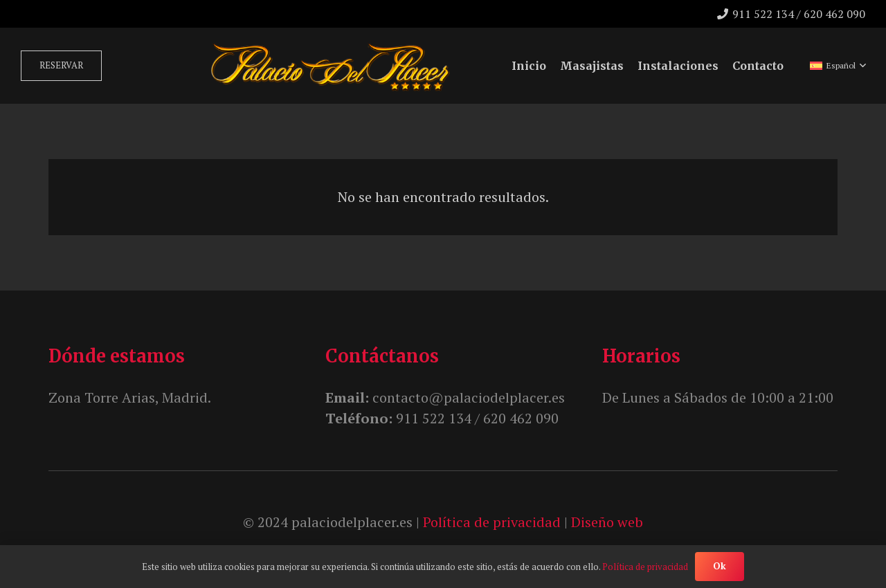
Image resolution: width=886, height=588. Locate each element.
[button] (838, 66)
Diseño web (607, 522)
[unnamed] (330, 66)
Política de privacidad (492, 522)
